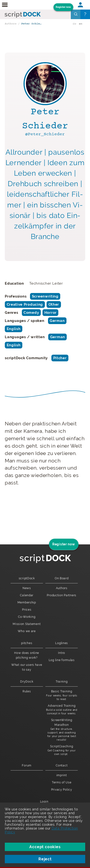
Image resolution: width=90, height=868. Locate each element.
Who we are (27, 631)
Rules (27, 691)
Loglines (62, 643)
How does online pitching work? (27, 655)
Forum (27, 765)
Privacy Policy (62, 790)
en (81, 24)
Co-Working (27, 617)
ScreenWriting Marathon (62, 730)
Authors (11, 24)
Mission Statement (27, 624)
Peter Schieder (32, 24)
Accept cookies (45, 847)
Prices (27, 610)
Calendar (27, 595)
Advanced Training (62, 710)
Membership (27, 602)
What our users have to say (27, 667)
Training (62, 682)
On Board (62, 578)
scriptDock (27, 578)
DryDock (27, 682)
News (27, 588)
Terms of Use (62, 782)
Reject (45, 859)
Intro (62, 653)
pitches (27, 643)
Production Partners (62, 595)
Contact (62, 765)
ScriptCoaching (62, 750)
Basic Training (62, 695)
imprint (62, 775)
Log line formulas (62, 660)
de (74, 24)
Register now (63, 7)
